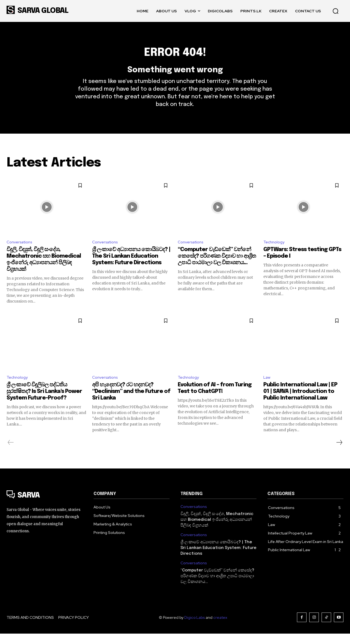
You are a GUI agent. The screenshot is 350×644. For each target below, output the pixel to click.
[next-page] (339, 453)
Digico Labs (195, 628)
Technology (275, 251)
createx (220, 628)
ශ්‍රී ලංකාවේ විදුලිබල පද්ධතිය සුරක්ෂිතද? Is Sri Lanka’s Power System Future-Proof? (44, 402)
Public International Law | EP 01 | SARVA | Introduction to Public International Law (300, 402)
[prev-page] (11, 453)
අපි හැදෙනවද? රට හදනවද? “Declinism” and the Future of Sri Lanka (131, 402)
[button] (336, 11)
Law (267, 388)
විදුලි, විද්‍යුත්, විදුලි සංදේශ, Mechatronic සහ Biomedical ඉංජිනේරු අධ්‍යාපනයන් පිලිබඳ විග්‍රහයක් (217, 530)
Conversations (21, 251)
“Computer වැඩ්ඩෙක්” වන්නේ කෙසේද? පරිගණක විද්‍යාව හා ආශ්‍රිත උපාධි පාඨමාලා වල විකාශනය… (217, 266)
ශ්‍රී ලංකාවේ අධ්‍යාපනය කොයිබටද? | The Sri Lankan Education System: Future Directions (131, 266)
